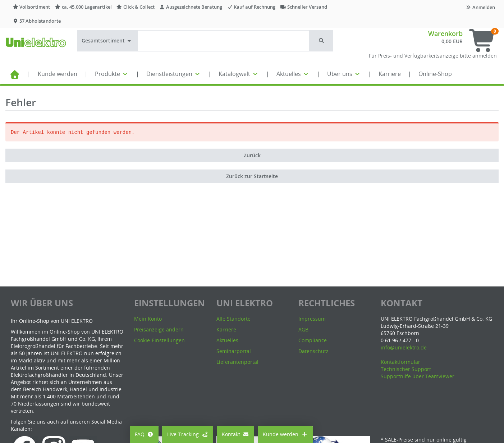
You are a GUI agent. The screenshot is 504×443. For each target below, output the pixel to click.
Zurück (252, 155)
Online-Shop (435, 74)
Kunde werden (58, 74)
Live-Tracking (188, 434)
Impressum (312, 319)
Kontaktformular (400, 362)
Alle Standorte (233, 319)
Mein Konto (148, 319)
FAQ (144, 434)
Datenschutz (313, 351)
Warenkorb (445, 33)
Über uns (344, 74)
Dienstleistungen (174, 74)
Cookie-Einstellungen (159, 340)
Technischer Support (406, 369)
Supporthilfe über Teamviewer (418, 376)
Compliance (313, 340)
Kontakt (236, 434)
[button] (322, 41)
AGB (303, 329)
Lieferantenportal (237, 362)
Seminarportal (234, 351)
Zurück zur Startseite (252, 176)
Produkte (112, 74)
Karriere (390, 74)
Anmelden (480, 7)
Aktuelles (293, 74)
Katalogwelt (239, 74)
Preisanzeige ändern (159, 329)
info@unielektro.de (404, 347)
